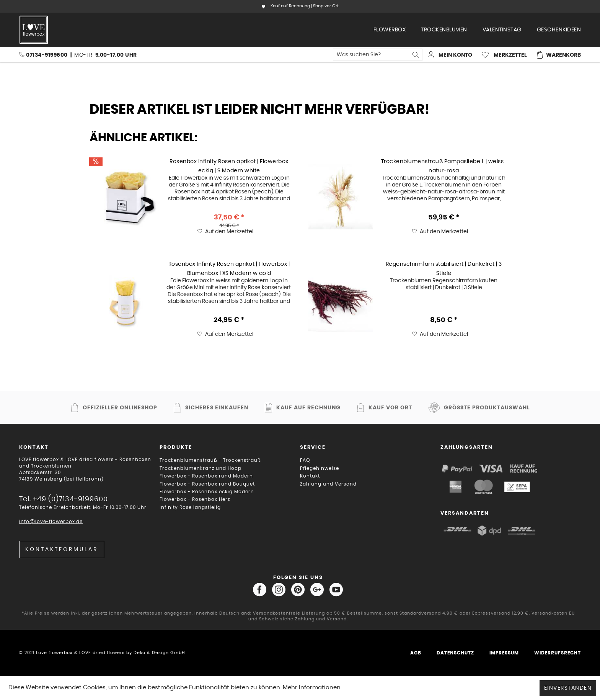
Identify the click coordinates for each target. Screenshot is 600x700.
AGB (416, 653)
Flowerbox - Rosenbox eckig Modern (207, 492)
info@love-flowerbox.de (51, 522)
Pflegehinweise (320, 468)
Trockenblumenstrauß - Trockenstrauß (210, 460)
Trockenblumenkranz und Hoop (201, 468)
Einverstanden (568, 688)
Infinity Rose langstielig (190, 507)
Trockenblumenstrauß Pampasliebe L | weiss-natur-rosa (444, 166)
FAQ (305, 460)
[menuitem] (390, 30)
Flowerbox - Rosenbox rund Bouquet (207, 484)
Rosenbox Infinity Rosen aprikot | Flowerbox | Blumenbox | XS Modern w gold (229, 268)
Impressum (504, 653)
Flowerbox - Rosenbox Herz (195, 499)
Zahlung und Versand (328, 484)
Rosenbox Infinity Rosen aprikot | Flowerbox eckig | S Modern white (229, 166)
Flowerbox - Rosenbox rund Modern (206, 476)
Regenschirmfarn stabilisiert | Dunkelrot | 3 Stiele (444, 268)
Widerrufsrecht (558, 653)
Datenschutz (455, 653)
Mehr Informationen (312, 688)
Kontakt (310, 476)
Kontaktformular (62, 550)
